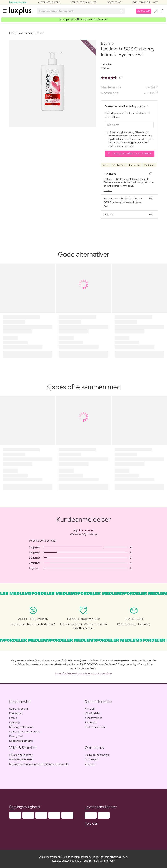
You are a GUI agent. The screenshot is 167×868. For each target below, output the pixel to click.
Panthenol (149, 165)
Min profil (90, 709)
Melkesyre (134, 165)
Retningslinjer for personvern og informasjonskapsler (39, 764)
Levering (14, 722)
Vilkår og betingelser (21, 755)
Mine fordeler (92, 713)
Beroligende (119, 165)
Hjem (12, 33)
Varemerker (26, 33)
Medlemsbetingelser (21, 759)
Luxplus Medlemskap (97, 755)
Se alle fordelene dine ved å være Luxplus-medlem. (84, 674)
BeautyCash (16, 736)
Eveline (40, 33)
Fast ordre (91, 722)
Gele (105, 165)
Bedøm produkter (95, 727)
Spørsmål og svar (19, 709)
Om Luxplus (92, 759)
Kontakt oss (16, 713)
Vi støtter (90, 764)
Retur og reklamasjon (21, 727)
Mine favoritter (93, 718)
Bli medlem (144, 11)
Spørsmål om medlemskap (24, 732)
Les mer (108, 190)
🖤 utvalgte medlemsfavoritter (84, 19)
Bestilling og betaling (21, 741)
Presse (13, 718)
